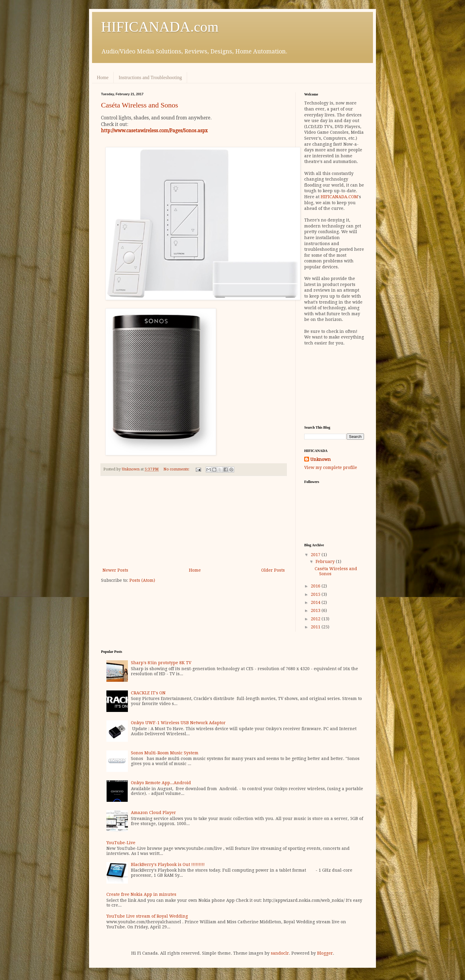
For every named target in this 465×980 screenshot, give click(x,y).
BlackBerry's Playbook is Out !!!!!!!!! (168, 864)
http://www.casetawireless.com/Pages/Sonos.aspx (154, 131)
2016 (316, 586)
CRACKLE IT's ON (148, 693)
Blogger (325, 953)
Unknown (321, 459)
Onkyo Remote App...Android (161, 783)
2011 (316, 627)
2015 (316, 594)
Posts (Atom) (142, 580)
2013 (316, 610)
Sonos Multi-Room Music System (165, 753)
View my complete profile (331, 467)
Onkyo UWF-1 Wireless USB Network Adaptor (178, 723)
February (326, 561)
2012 (316, 619)
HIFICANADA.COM (339, 197)
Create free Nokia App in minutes (141, 894)
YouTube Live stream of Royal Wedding (147, 916)
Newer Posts (115, 570)
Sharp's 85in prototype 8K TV (161, 663)
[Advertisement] (194, 522)
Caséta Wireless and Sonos (140, 105)
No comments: (177, 469)
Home (103, 77)
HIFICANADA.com (160, 27)
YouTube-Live (121, 843)
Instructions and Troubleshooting (150, 77)
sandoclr (280, 953)
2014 (316, 602)
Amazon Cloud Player (153, 813)
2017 (316, 555)
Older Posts (273, 570)
